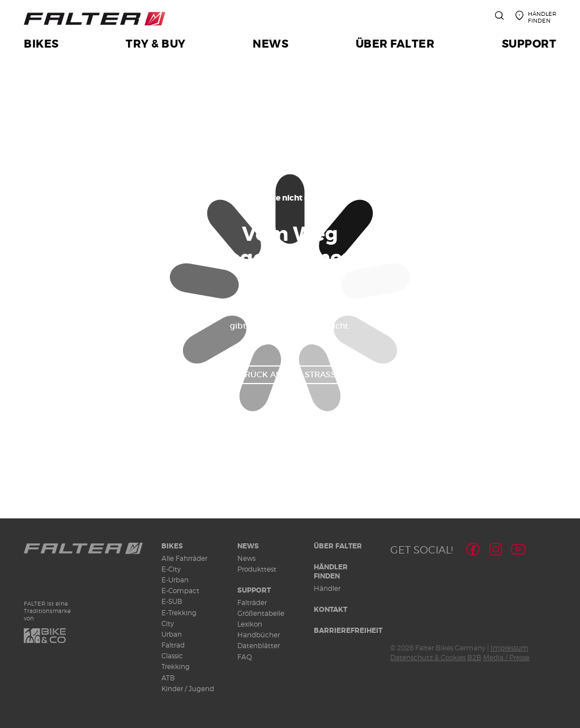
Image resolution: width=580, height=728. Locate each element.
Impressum (509, 648)
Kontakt (330, 610)
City (168, 623)
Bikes (172, 546)
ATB (168, 678)
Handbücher (259, 635)
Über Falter (338, 546)
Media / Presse (506, 657)
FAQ (245, 657)
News (248, 546)
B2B (474, 657)
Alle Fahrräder (184, 558)
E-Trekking (179, 613)
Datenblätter (259, 646)
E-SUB (172, 601)
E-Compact (180, 591)
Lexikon (250, 624)
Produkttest (257, 569)
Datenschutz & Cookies (428, 657)
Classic (172, 656)
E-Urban (175, 580)
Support (254, 590)
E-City (171, 569)
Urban (172, 634)
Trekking (176, 667)
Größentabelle (261, 613)
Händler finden (331, 572)
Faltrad (173, 645)
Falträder (252, 603)
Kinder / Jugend (188, 689)
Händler (327, 588)
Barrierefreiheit (348, 631)
